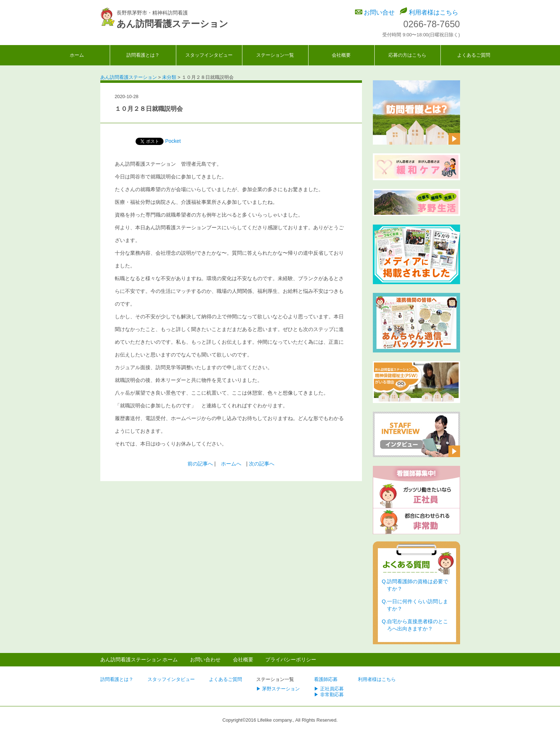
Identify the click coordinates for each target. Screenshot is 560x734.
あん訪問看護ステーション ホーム (139, 660)
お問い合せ (379, 13)
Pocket (173, 141)
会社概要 (341, 55)
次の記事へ (262, 464)
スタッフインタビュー (209, 55)
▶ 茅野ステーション (278, 689)
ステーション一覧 (275, 55)
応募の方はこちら (407, 55)
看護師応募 (326, 679)
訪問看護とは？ (143, 55)
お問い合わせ (205, 660)
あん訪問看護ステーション (172, 24)
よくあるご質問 (474, 55)
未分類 (149, 97)
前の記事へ (200, 464)
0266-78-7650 (432, 24)
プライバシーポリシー (291, 660)
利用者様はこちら (434, 13)
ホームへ (231, 464)
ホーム (77, 55)
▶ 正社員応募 (329, 689)
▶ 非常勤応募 (329, 695)
